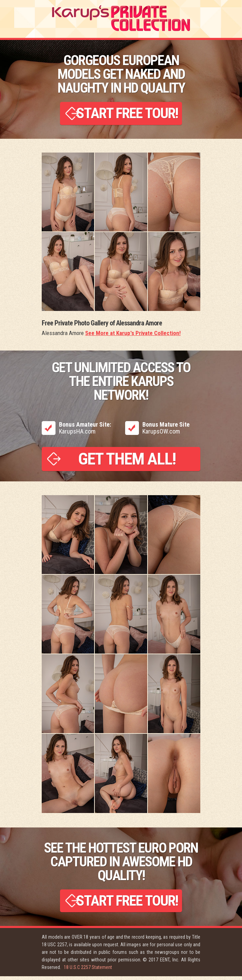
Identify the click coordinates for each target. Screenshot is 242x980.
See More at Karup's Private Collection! (133, 335)
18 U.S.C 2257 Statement (88, 971)
